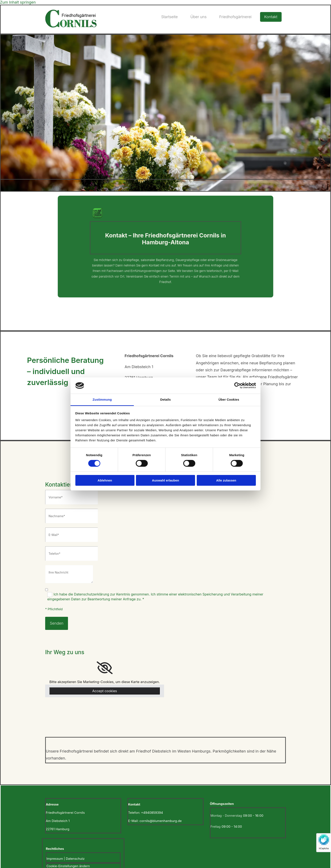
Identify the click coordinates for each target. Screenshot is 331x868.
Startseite (170, 17)
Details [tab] (165, 399)
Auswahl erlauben (165, 480)
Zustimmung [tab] (102, 399)
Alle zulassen (226, 480)
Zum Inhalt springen (18, 2)
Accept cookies (105, 691)
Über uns (199, 17)
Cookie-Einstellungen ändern (68, 866)
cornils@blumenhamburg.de (161, 821)
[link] (105, 668)
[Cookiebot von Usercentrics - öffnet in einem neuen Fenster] (237, 385)
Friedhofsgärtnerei (235, 17)
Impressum (55, 859)
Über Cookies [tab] (229, 399)
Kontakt (271, 17)
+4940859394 (152, 813)
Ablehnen (105, 480)
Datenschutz (75, 859)
